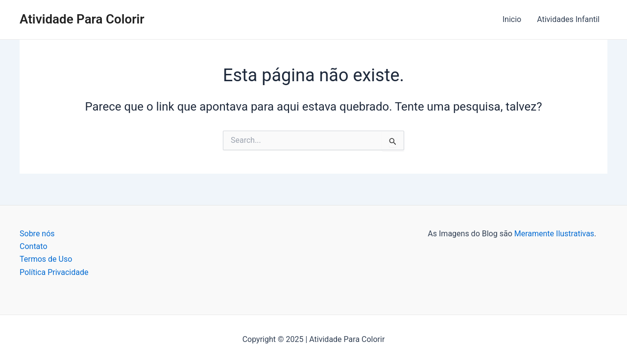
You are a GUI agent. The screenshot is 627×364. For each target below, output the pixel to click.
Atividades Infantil (568, 19)
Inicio (512, 19)
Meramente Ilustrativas (554, 234)
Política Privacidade (54, 272)
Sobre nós (37, 234)
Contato (34, 246)
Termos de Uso (46, 259)
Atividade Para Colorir (82, 19)
